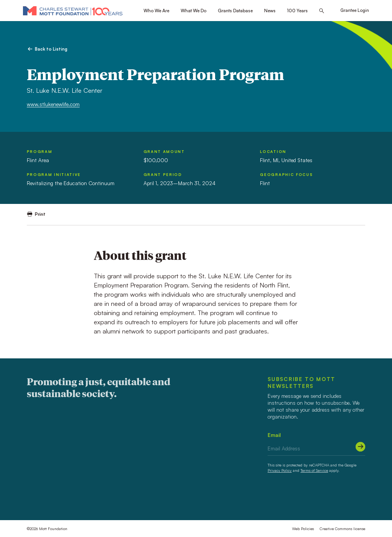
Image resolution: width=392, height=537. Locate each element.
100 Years (297, 11)
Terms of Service (314, 470)
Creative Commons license (342, 529)
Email (274, 435)
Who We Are (156, 11)
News (270, 11)
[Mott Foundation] (73, 11)
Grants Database (235, 11)
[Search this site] (322, 11)
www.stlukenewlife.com (53, 104)
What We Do (194, 11)
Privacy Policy (280, 470)
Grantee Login (355, 10)
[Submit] (360, 447)
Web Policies (303, 529)
